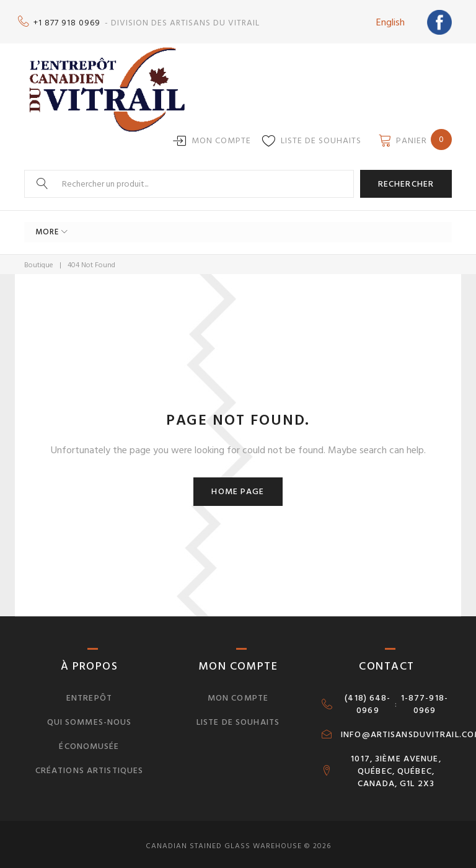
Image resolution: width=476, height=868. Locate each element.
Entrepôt (89, 694)
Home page (238, 488)
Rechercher (406, 179)
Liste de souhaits (321, 137)
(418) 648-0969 (368, 701)
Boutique (39, 261)
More (47, 228)
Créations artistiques (90, 766)
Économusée (89, 742)
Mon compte (221, 137)
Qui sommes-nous (90, 718)
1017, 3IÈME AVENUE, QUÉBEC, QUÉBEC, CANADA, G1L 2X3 (396, 767)
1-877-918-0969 (425, 701)
